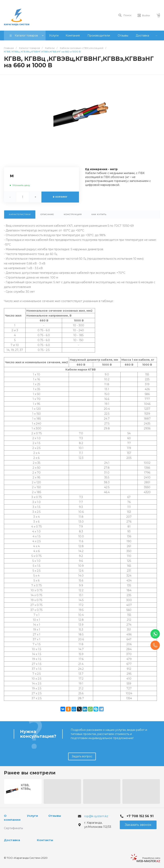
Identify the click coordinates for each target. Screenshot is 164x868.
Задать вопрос (82, 756)
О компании (12, 818)
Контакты (45, 840)
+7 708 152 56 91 (140, 816)
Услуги (33, 816)
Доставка (12, 840)
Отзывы (55, 816)
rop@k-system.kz (96, 816)
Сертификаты (13, 828)
